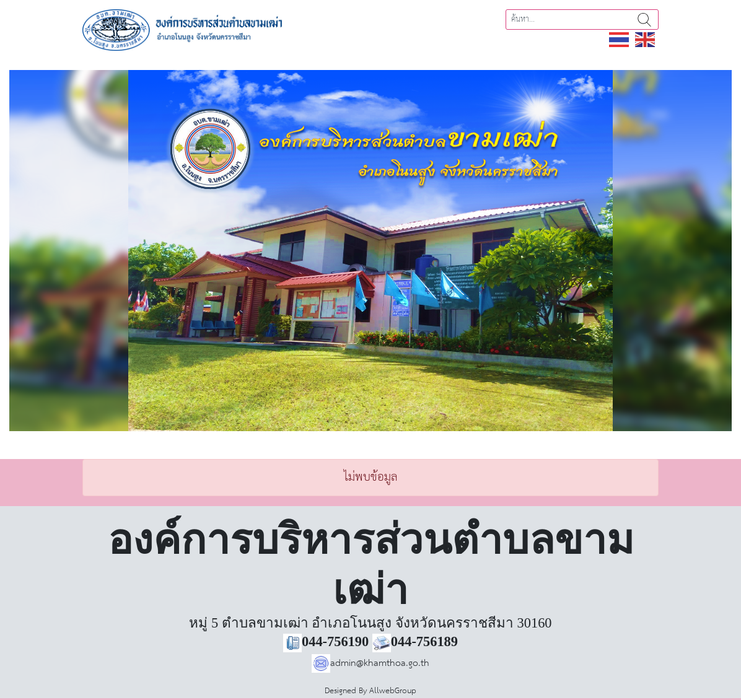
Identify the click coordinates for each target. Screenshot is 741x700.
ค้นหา (644, 20)
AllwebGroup (393, 691)
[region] (370, 251)
